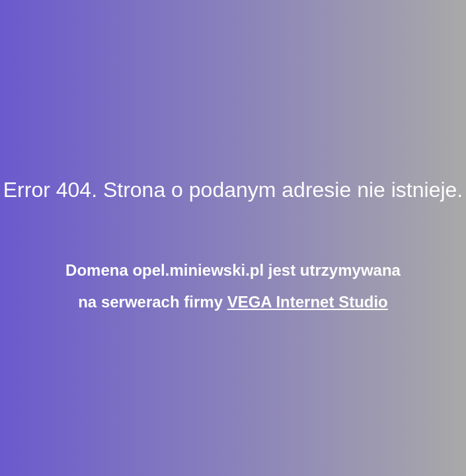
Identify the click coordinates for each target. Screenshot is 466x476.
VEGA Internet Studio (308, 302)
